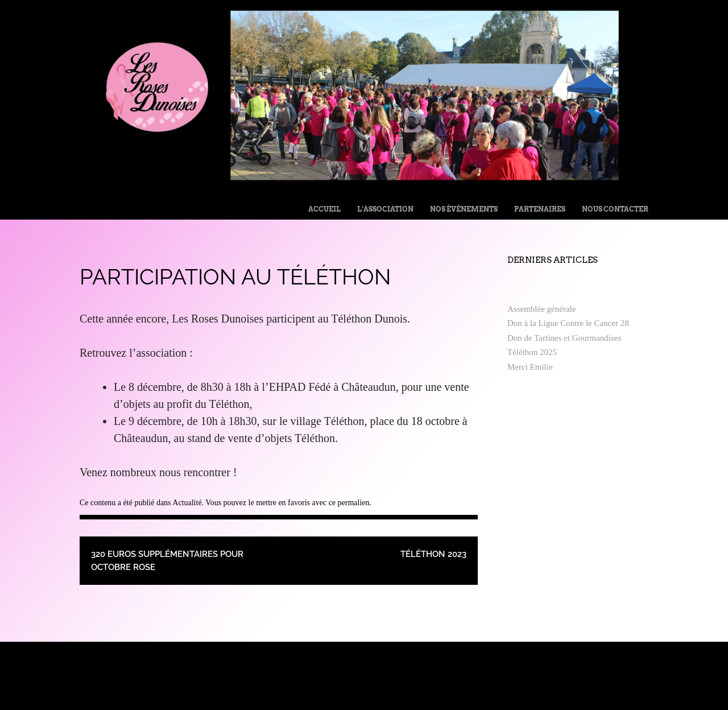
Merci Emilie (530, 367)
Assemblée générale (541, 309)
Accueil (324, 209)
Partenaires (540, 209)
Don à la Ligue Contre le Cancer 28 (568, 323)
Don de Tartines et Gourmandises (564, 338)
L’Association (385, 209)
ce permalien (349, 503)
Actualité (187, 503)
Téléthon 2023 (433, 554)
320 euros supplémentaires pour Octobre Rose (167, 561)
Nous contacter (615, 209)
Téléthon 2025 (532, 352)
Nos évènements (464, 209)
